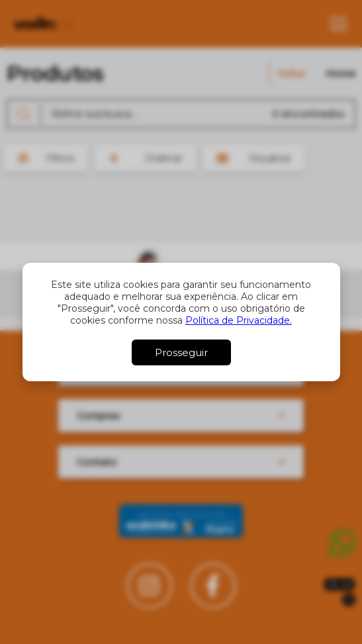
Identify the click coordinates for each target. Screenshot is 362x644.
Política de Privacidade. (239, 320)
